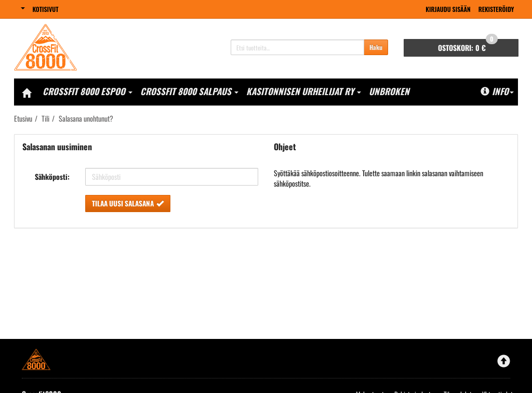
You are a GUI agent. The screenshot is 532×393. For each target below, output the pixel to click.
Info (497, 91)
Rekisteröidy (496, 9)
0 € (468, 46)
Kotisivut (46, 9)
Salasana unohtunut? (86, 118)
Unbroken (389, 91)
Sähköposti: (52, 176)
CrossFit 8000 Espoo (88, 91)
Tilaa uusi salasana (128, 203)
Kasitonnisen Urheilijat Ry (304, 91)
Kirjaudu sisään (448, 9)
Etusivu (23, 118)
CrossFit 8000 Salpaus (189, 91)
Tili (45, 118)
